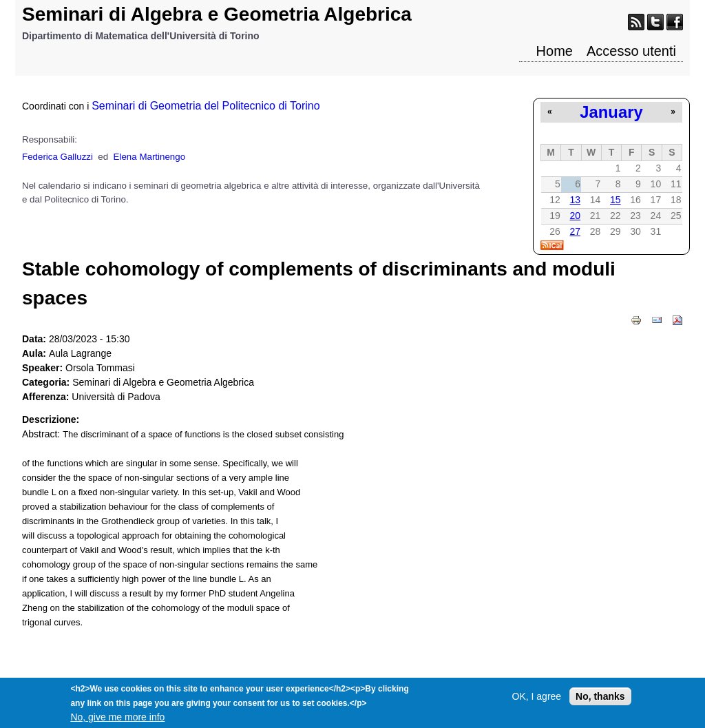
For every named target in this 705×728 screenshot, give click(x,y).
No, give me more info (117, 721)
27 (575, 231)
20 (575, 216)
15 (615, 200)
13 (575, 200)
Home (555, 51)
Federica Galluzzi (57, 157)
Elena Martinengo (149, 157)
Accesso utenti (631, 51)
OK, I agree (537, 700)
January (611, 112)
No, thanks (600, 700)
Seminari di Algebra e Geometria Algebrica (217, 14)
